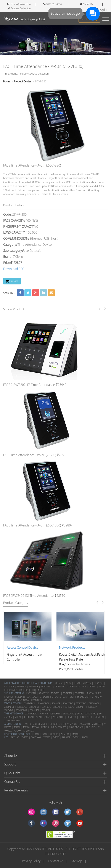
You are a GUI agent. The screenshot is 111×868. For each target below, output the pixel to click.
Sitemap (77, 861)
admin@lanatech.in (19, 4)
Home (7, 82)
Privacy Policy (31, 861)
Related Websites (16, 791)
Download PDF (14, 269)
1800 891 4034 (52, 4)
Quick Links (12, 773)
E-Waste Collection (19, 8)
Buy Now (12, 281)
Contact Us (12, 782)
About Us (11, 756)
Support (10, 765)
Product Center (22, 82)
